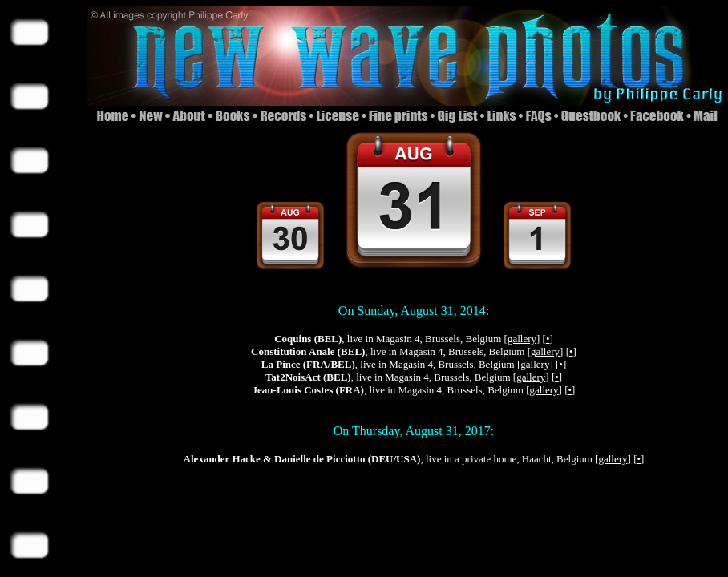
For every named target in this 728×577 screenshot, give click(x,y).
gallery (522, 339)
